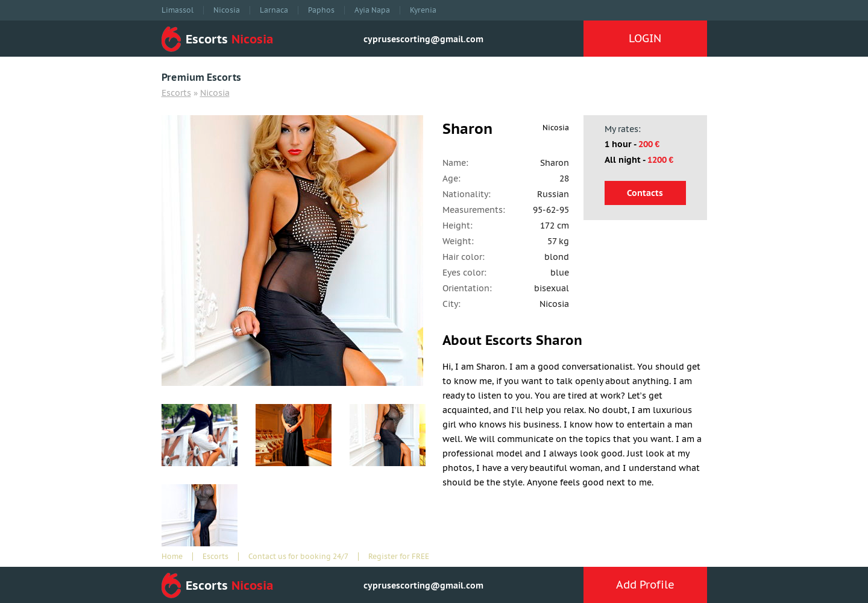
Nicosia (227, 10)
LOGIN (645, 38)
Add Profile (645, 585)
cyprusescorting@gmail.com (423, 39)
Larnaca (274, 10)
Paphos (321, 10)
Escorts (176, 93)
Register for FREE (399, 557)
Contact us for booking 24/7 (298, 557)
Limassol (178, 10)
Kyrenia (423, 10)
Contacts (645, 193)
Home (172, 557)
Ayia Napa (372, 10)
